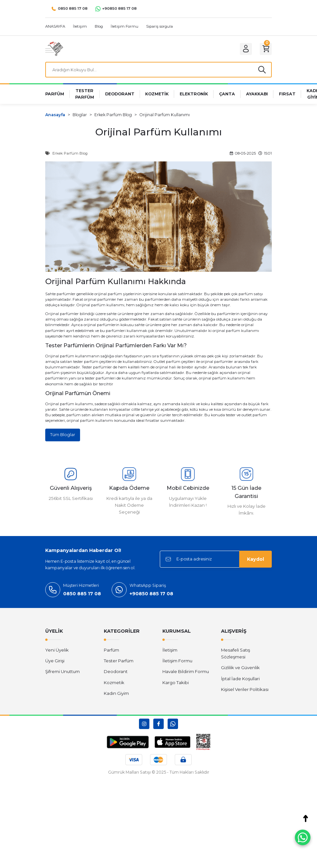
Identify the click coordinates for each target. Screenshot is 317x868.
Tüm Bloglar (63, 437)
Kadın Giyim (116, 696)
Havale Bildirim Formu (186, 674)
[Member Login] (242, 49)
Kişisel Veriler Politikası (245, 692)
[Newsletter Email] (216, 561)
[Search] (158, 71)
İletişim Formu (177, 663)
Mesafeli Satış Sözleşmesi (235, 656)
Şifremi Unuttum (62, 674)
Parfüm (111, 652)
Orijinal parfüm (91, 307)
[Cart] (265, 49)
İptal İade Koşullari (240, 681)
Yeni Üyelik (57, 652)
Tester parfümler (97, 369)
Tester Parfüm (119, 663)
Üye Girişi (55, 663)
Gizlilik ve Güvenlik (240, 670)
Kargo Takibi (176, 685)
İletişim (170, 652)
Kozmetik (114, 685)
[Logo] (54, 48)
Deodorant (116, 674)
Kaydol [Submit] (255, 561)
